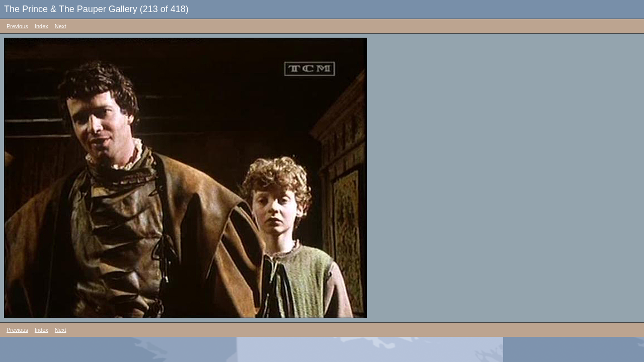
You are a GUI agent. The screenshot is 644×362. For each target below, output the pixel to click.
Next (61, 26)
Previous (17, 26)
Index (42, 26)
